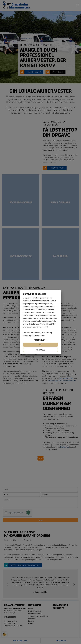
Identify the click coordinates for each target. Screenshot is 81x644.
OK (40, 345)
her (43, 336)
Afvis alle (40, 350)
